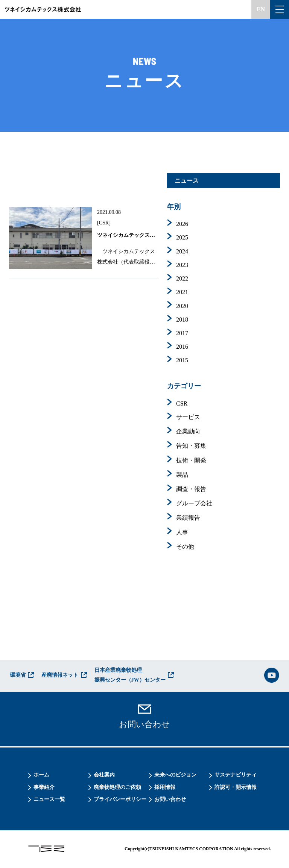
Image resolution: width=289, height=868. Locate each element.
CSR (104, 223)
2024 (182, 251)
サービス (188, 417)
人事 (182, 532)
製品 (182, 475)
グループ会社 (194, 503)
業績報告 (188, 518)
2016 (182, 347)
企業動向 (188, 431)
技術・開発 (191, 460)
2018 (182, 320)
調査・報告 (191, 489)
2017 (182, 333)
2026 (182, 224)
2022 (182, 278)
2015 (182, 360)
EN (261, 9)
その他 (185, 547)
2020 (182, 306)
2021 (182, 292)
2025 (182, 237)
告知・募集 (191, 446)
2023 (182, 265)
